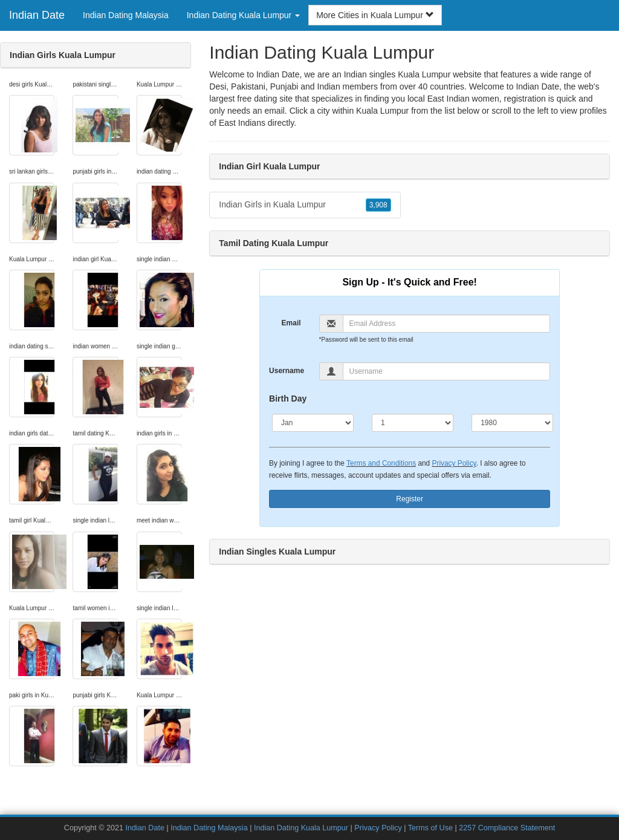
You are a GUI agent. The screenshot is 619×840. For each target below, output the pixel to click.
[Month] (313, 423)
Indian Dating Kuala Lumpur (301, 828)
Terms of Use (430, 828)
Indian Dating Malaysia (126, 15)
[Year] (512, 423)
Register (410, 499)
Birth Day (288, 399)
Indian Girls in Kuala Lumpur (305, 205)
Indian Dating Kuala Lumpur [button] (243, 15)
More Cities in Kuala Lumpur (375, 15)
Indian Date (37, 15)
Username (287, 371)
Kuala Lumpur (382, 111)
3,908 (378, 205)
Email (291, 323)
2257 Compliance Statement (507, 828)
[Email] (447, 324)
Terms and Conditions (381, 463)
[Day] (413, 423)
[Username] (447, 371)
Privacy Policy (454, 463)
